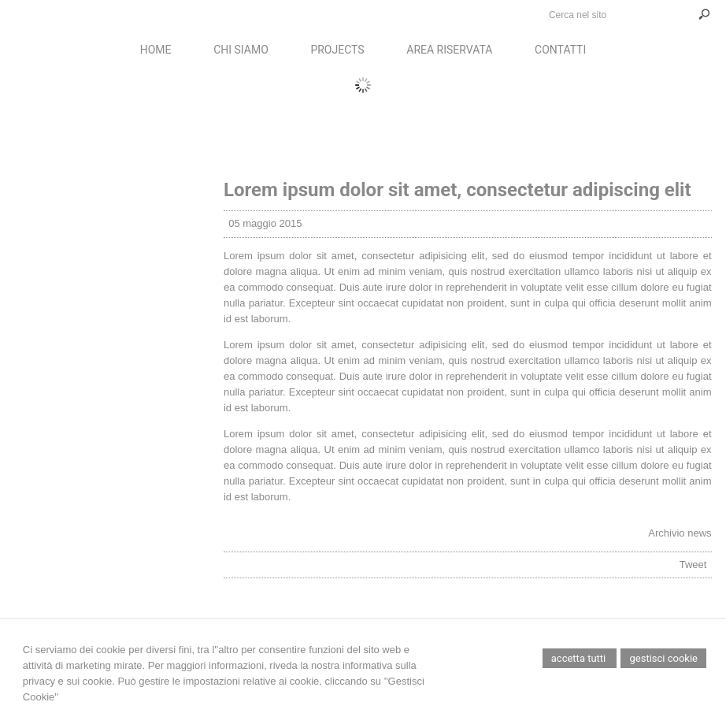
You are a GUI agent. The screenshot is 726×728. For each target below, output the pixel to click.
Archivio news (680, 533)
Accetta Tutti (580, 658)
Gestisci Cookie (663, 658)
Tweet (693, 565)
